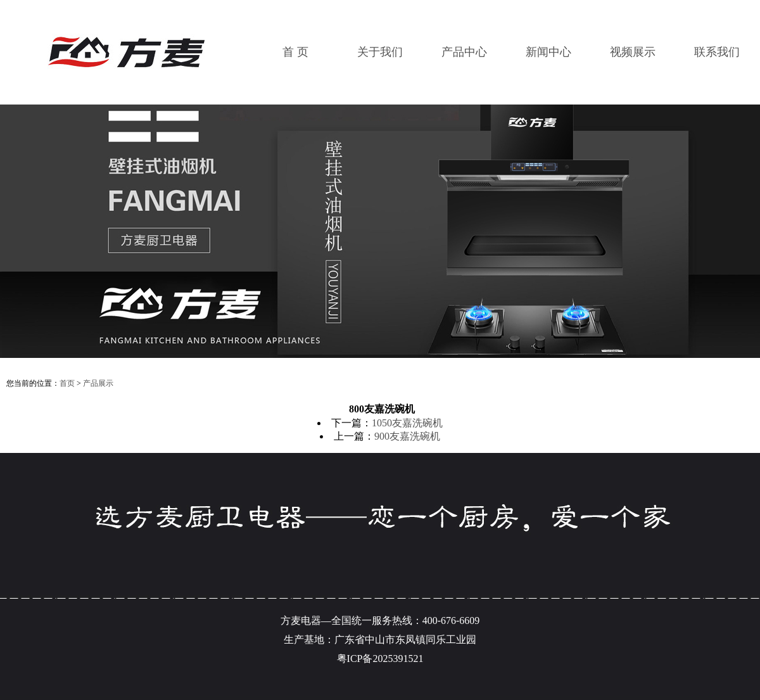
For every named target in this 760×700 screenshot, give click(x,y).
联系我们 (717, 52)
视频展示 (633, 52)
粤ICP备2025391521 (380, 659)
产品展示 (98, 383)
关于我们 (380, 52)
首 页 (295, 52)
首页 (67, 383)
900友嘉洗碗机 (407, 436)
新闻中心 (548, 52)
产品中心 (464, 52)
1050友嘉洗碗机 (407, 423)
